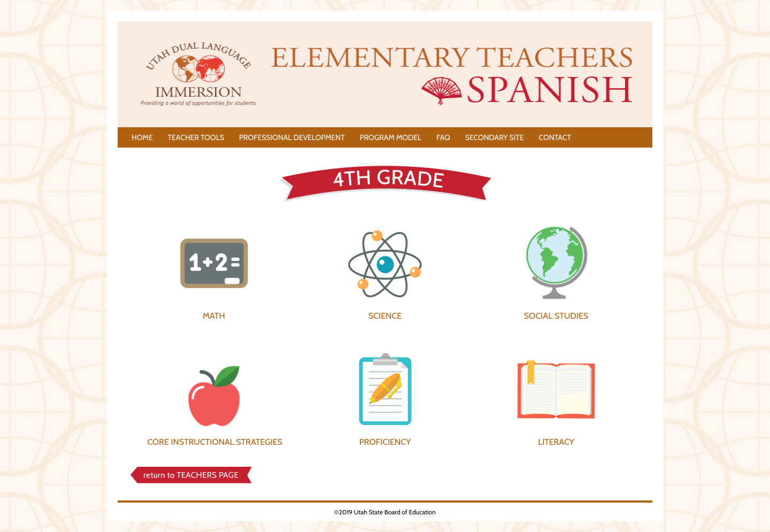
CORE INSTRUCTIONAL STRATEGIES (215, 442)
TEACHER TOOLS (196, 137)
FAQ (443, 137)
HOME (142, 137)
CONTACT (555, 137)
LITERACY (556, 442)
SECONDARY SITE (495, 137)
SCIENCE (385, 316)
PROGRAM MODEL (391, 137)
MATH (214, 316)
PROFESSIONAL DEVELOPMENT (292, 137)
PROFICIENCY (385, 442)
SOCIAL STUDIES (556, 316)
